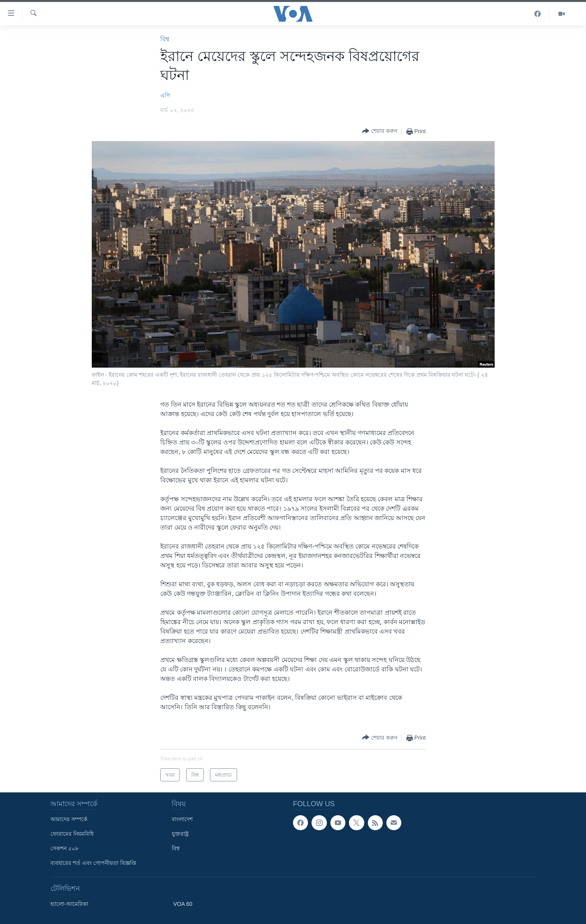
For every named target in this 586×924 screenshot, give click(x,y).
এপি (165, 95)
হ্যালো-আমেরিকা (69, 904)
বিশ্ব (165, 39)
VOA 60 (183, 904)
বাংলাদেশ (182, 819)
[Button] (380, 131)
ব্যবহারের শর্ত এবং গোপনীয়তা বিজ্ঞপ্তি (93, 863)
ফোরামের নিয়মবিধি (72, 834)
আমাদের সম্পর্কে (69, 819)
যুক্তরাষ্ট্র (180, 834)
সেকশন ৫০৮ (65, 848)
